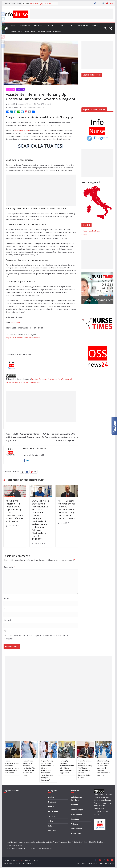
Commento (9, 567)
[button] (29, 26)
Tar (43, 107)
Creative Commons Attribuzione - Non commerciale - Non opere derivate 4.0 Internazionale (103, 803)
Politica (50, 26)
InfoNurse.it (12, 842)
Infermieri (38, 26)
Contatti (84, 235)
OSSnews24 (30, 31)
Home (77, 863)
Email (7, 609)
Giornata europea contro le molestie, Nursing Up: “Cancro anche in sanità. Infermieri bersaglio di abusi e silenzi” (90, 769)
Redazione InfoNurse (25, 104)
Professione (53, 811)
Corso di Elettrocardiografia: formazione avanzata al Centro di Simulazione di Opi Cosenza (17, 767)
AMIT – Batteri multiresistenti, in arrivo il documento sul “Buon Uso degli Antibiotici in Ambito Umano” (67, 510)
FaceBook (75, 819)
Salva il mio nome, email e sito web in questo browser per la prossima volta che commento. (37, 637)
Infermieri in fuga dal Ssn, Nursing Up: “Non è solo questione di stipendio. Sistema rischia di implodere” (108, 768)
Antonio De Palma (13, 107)
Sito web (7, 620)
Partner (101, 863)
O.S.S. (51, 821)
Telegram (75, 824)
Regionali (23, 26)
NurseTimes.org (60, 842)
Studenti (61, 26)
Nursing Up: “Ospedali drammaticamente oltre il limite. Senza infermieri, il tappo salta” (72, 767)
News (13, 26)
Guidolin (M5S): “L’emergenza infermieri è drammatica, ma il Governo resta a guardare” (22, 437)
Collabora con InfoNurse (50, 31)
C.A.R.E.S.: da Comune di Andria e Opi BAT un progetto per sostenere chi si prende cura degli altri (60, 437)
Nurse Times (16, 31)
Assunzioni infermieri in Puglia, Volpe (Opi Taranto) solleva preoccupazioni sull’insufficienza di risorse (14, 511)
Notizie (51, 797)
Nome (7, 598)
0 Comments (46, 104)
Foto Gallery (76, 833)
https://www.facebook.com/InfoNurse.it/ (23, 338)
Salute (72, 26)
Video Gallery (76, 829)
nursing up (38, 107)
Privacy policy (77, 814)
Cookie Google (77, 810)
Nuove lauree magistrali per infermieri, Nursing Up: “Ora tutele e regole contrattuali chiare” (34, 768)
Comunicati (83, 26)
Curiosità (96, 26)
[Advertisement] (72, 14)
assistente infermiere (27, 107)
